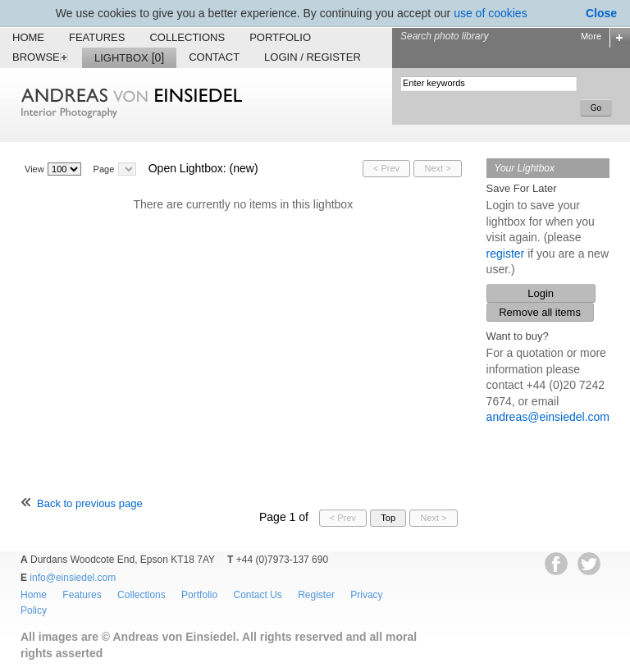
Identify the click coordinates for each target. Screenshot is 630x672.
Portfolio (280, 37)
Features (97, 37)
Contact (214, 57)
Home (28, 37)
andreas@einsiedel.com (548, 417)
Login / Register (313, 57)
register (506, 254)
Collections (187, 37)
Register (316, 595)
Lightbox (129, 57)
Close (601, 13)
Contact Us (257, 595)
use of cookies (491, 13)
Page (104, 169)
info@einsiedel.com (73, 578)
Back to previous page (90, 503)
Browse (41, 57)
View (34, 169)
